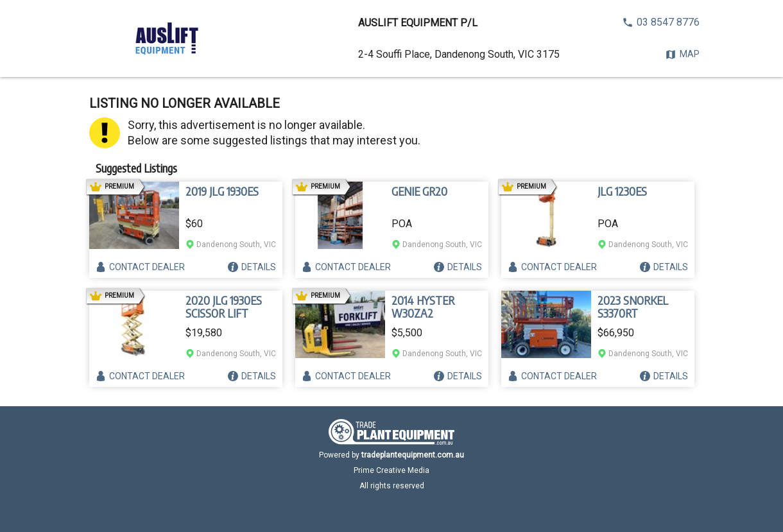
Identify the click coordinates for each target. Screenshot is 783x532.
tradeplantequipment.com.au (413, 455)
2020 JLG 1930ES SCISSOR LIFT (224, 307)
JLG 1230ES (622, 191)
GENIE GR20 (419, 191)
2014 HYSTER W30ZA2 (423, 307)
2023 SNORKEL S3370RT (633, 307)
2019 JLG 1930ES (222, 191)
